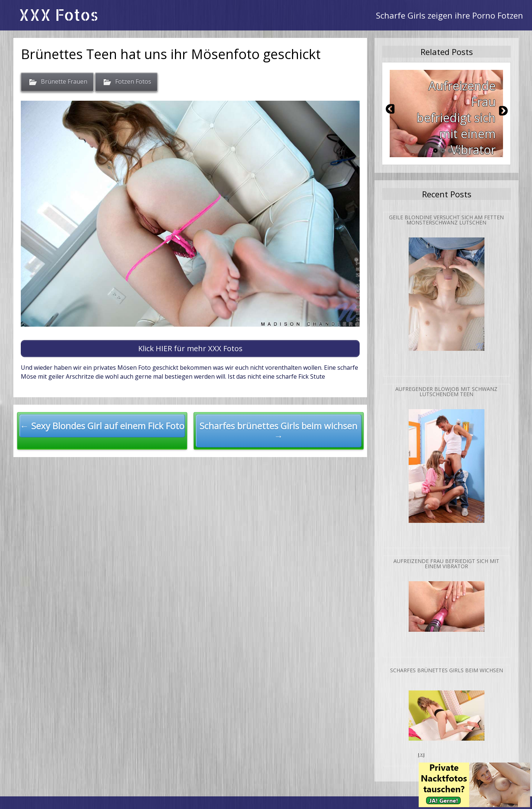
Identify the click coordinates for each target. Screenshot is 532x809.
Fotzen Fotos (133, 82)
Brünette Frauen (64, 82)
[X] (421, 755)
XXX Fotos (59, 15)
